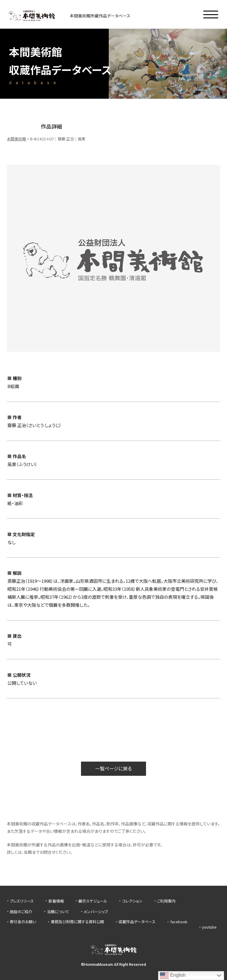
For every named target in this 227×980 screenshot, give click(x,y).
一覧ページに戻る (113, 768)
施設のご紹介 (21, 912)
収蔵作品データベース (137, 922)
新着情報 (56, 901)
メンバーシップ (96, 912)
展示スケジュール (93, 901)
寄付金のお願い (23, 922)
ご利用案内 (166, 901)
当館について (58, 912)
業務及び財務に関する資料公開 (77, 922)
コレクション (132, 901)
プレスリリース (22, 901)
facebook (179, 922)
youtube (209, 927)
